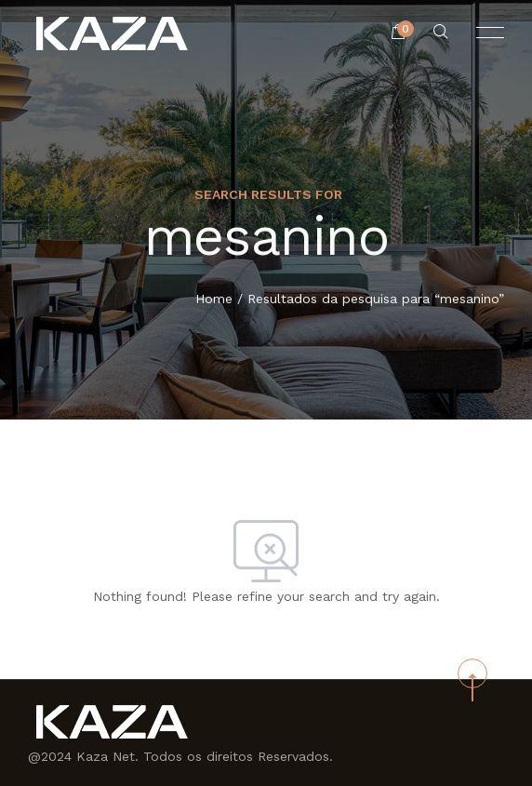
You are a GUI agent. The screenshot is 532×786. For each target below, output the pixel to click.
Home (214, 300)
